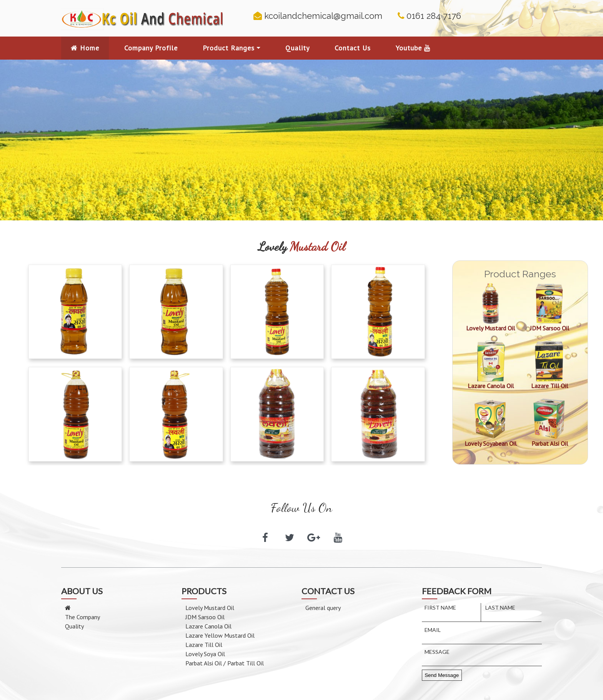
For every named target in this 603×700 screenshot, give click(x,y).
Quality (74, 626)
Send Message (442, 675)
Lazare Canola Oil (208, 626)
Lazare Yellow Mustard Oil (220, 635)
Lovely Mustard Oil (210, 608)
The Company (82, 617)
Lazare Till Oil (204, 645)
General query (323, 608)
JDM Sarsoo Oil (205, 617)
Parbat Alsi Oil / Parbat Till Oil (225, 663)
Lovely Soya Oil (205, 654)
